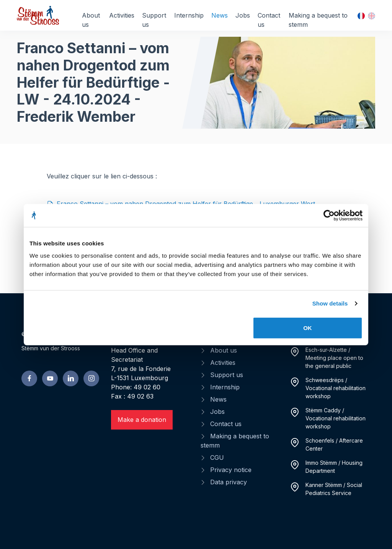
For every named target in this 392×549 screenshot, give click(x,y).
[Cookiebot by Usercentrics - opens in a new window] (329, 216)
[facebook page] (29, 378)
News (220, 15)
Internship (189, 15)
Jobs (243, 15)
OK (308, 328)
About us (91, 20)
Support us (154, 20)
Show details (330, 303)
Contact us (269, 20)
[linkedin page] (71, 378)
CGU (217, 458)
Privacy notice (231, 470)
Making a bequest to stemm (318, 20)
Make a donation (142, 420)
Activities (122, 15)
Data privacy (229, 482)
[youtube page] (50, 378)
